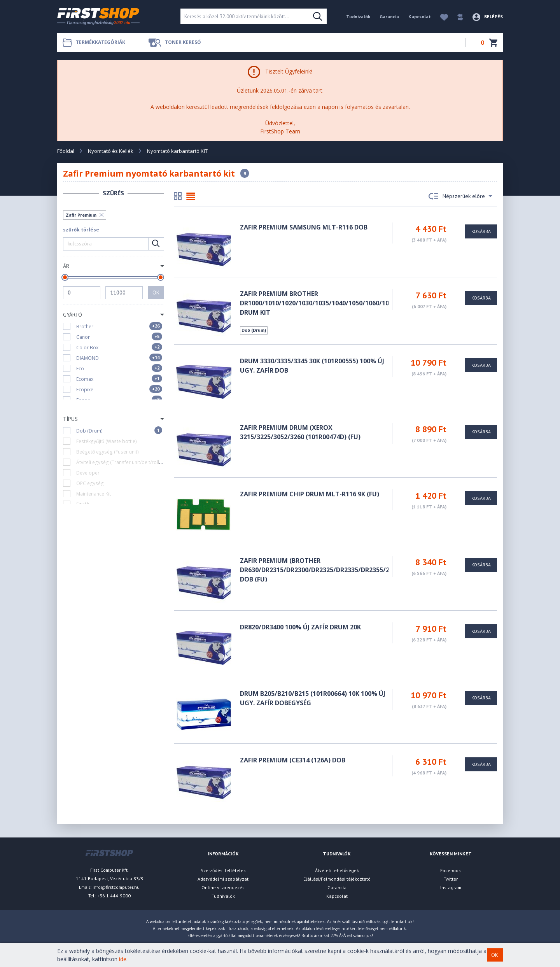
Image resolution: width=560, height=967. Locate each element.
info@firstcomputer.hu (116, 887)
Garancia (389, 17)
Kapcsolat (420, 17)
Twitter (451, 879)
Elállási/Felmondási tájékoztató (337, 879)
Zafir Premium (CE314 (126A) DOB (293, 760)
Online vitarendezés (223, 887)
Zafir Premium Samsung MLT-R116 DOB (304, 227)
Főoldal (66, 151)
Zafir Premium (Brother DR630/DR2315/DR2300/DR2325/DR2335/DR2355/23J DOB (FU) (317, 570)
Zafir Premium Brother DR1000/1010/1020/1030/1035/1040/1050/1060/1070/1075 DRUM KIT (326, 303)
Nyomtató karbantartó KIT (177, 151)
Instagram (451, 887)
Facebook (451, 870)
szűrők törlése (81, 230)
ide (123, 959)
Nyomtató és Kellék (111, 151)
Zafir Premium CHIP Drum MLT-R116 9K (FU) (310, 494)
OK (156, 293)
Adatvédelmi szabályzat (223, 879)
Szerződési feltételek (223, 870)
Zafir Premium (81, 215)
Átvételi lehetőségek (337, 870)
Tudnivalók (358, 17)
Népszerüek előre (460, 196)
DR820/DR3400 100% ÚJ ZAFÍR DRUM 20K (300, 627)
